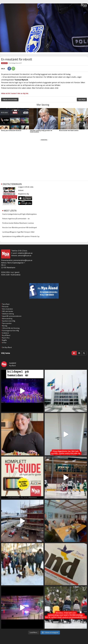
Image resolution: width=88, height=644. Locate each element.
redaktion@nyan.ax (25, 253)
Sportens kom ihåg (9, 321)
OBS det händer (8, 311)
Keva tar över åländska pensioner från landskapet (20, 227)
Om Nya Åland (7, 347)
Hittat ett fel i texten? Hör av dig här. (15, 93)
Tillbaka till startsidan (10, 100)
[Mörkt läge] (84, 353)
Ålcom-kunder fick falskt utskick (69, 131)
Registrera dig (23, 194)
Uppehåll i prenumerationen (12, 316)
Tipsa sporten (7, 323)
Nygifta (4, 340)
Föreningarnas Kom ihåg (10, 330)
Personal (5, 306)
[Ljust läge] (79, 353)
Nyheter (4, 63)
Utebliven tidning (8, 314)
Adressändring (7, 318)
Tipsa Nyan (82, 100)
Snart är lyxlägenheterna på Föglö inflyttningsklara (19, 214)
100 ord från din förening (11, 328)
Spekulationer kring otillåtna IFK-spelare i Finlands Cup (21, 236)
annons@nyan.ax (25, 255)
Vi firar (4, 342)
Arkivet (21, 190)
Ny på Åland (6, 335)
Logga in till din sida (26, 187)
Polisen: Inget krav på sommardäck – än (16, 219)
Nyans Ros (6, 338)
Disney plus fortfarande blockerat (11, 131)
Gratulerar (6, 333)
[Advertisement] (44, 157)
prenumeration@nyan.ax (23, 260)
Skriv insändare (7, 309)
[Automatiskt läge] (74, 353)
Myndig (5, 326)
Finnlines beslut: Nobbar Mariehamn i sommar (18, 223)
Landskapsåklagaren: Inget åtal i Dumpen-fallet (18, 232)
